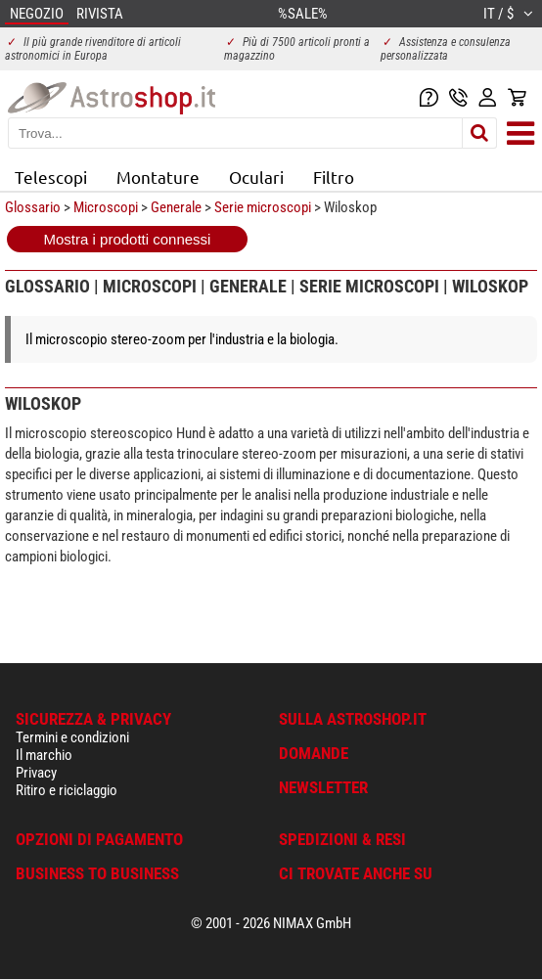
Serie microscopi (263, 207)
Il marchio (44, 755)
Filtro (334, 177)
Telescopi (51, 177)
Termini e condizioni (72, 737)
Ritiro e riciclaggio (67, 790)
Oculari (256, 177)
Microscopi (106, 207)
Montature (158, 177)
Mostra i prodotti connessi (128, 239)
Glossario (33, 207)
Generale (176, 207)
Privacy (36, 773)
